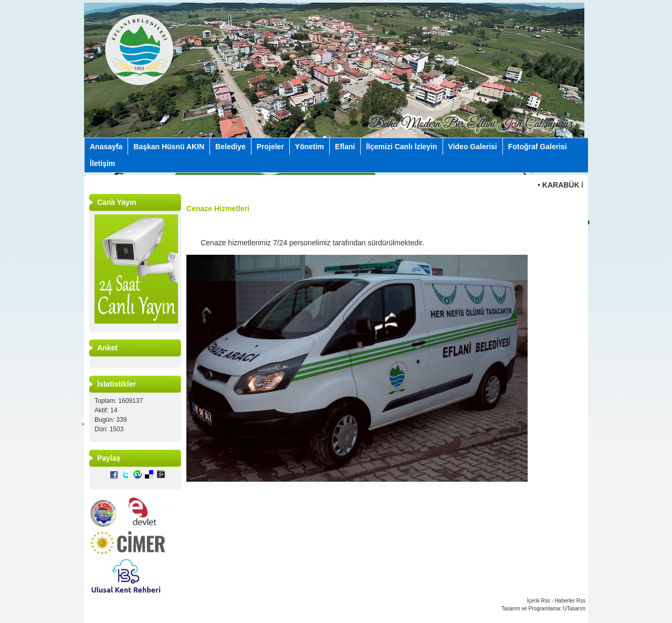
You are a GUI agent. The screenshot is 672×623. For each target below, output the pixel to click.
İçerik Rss (539, 601)
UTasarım (574, 609)
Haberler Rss (570, 601)
